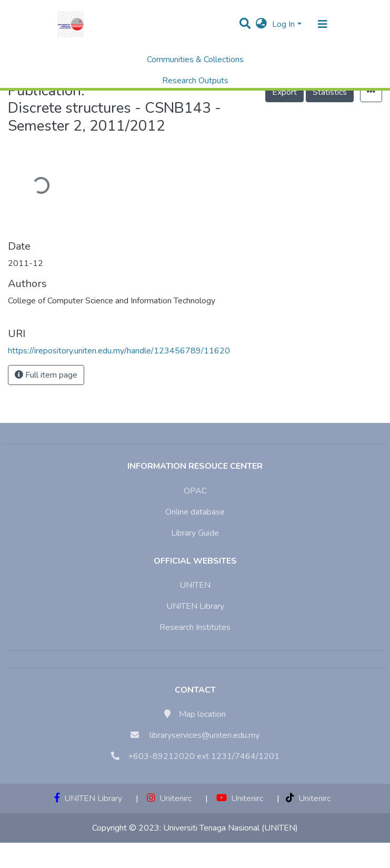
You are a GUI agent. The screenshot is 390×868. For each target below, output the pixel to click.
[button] (261, 24)
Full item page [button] (46, 375)
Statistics (330, 92)
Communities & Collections (195, 60)
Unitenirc (169, 798)
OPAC (195, 491)
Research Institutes (195, 627)
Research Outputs (195, 81)
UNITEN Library (195, 606)
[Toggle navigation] (323, 24)
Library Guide (195, 533)
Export (284, 92)
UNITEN (195, 585)
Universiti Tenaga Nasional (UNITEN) (231, 828)
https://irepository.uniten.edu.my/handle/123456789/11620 (119, 351)
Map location (202, 714)
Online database (195, 512)
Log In (283, 24)
